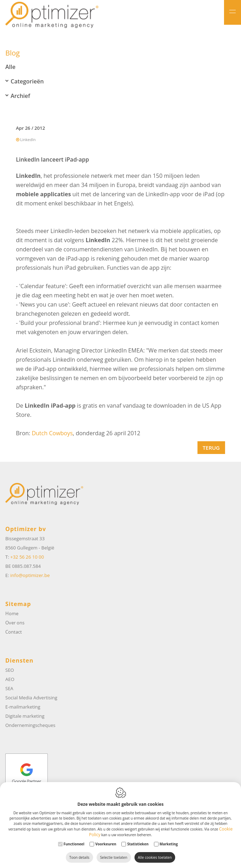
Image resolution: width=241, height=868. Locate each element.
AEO (10, 679)
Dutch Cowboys (52, 434)
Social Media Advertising (31, 698)
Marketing (169, 844)
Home (12, 613)
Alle (10, 68)
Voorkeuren (106, 844)
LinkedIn (28, 140)
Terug (211, 448)
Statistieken (138, 844)
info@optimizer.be (30, 575)
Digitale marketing (25, 716)
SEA (9, 688)
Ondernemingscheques (30, 725)
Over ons (15, 623)
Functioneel (74, 844)
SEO (10, 670)
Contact (14, 632)
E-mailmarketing (23, 707)
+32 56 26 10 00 (27, 557)
